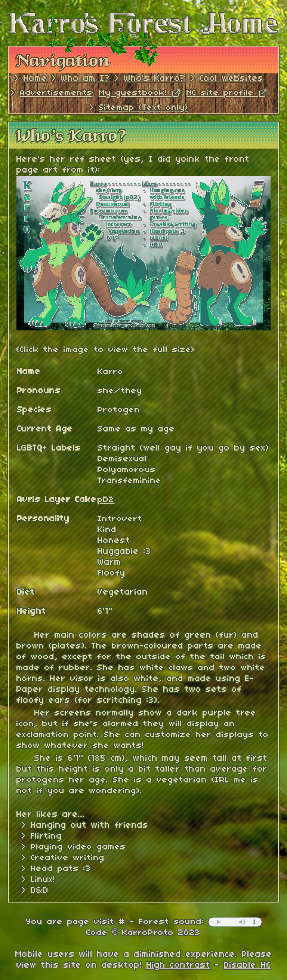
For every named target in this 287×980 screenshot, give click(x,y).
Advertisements (56, 93)
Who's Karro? (155, 79)
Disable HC (247, 965)
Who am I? (86, 79)
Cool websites (232, 79)
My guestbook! (140, 93)
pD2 (106, 500)
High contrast (178, 965)
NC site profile (227, 93)
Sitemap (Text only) (143, 108)
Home (35, 79)
